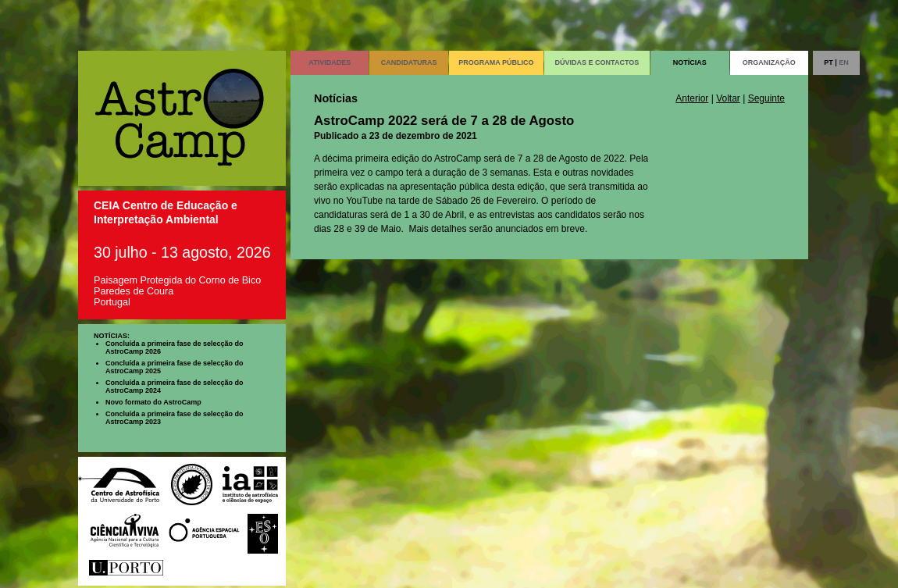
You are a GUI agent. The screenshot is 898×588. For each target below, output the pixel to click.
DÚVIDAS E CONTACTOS (597, 62)
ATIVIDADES (330, 62)
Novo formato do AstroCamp (153, 402)
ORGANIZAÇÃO (769, 62)
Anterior (692, 98)
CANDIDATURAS (409, 62)
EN (844, 62)
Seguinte (766, 98)
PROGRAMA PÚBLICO (496, 62)
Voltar (728, 98)
